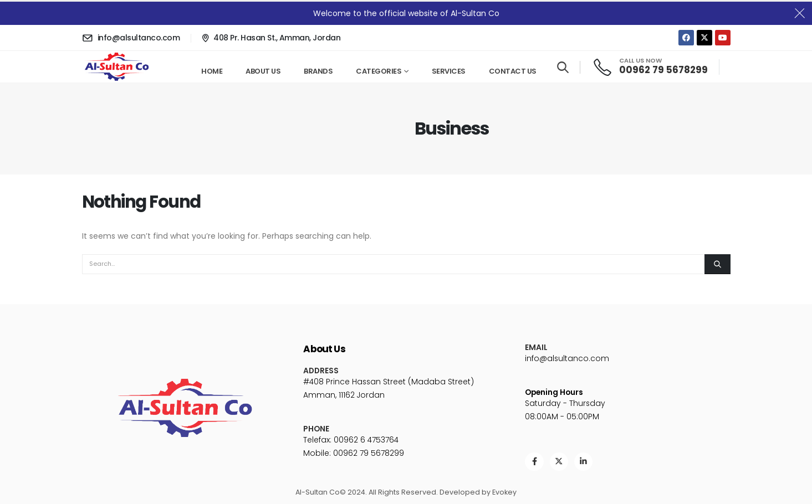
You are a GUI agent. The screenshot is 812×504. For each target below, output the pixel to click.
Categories (379, 72)
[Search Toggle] (563, 68)
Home (212, 72)
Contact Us (513, 72)
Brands (318, 72)
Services (449, 72)
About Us (263, 72)
